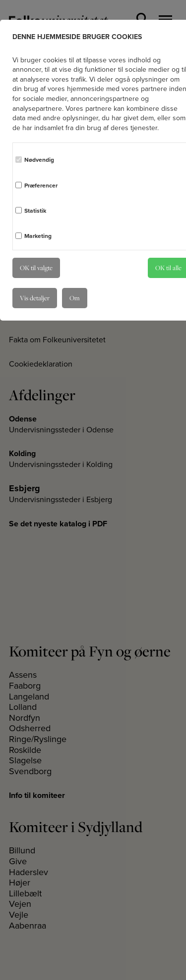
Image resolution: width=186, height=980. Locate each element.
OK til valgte (36, 268)
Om (75, 298)
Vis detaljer (35, 298)
